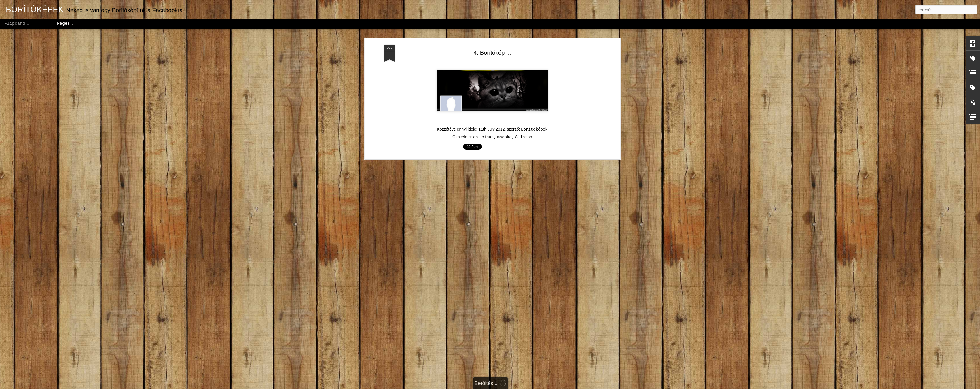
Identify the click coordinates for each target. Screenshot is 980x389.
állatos (524, 102)
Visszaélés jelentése (554, 386)
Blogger (526, 386)
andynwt (494, 386)
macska (504, 102)
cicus (488, 102)
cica (473, 102)
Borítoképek (534, 95)
